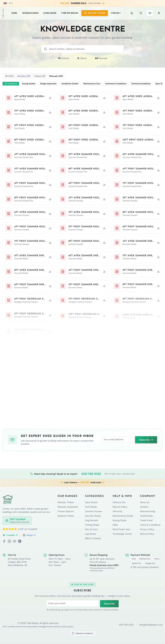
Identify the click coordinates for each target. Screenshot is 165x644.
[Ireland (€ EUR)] (11, 3)
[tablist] (34, 76)
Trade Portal (146, 520)
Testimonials (146, 516)
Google (29, 535)
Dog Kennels (92, 520)
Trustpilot (10, 535)
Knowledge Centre (122, 534)
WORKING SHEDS (30, 13)
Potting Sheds (92, 525)
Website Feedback (82, 633)
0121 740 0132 (91, 474)
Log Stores (91, 534)
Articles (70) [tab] (24, 76)
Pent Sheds (91, 507)
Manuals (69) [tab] (56, 76)
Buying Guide (120, 520)
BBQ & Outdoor (93, 538)
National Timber (66, 516)
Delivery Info (119, 502)
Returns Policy (120, 507)
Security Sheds (93, 516)
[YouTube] (15, 541)
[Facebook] (4, 541)
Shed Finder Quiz (121, 529)
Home (14, 13)
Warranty (117, 511)
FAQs (115, 525)
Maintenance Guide (123, 516)
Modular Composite (68, 507)
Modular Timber (66, 502)
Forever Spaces (70, 13)
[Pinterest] (20, 541)
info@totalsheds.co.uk (151, 625)
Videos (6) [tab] (40, 76)
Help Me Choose (95, 13)
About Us (145, 502)
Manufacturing (148, 511)
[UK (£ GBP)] (5, 3)
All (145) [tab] (9, 76)
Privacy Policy (147, 529)
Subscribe (146, 439)
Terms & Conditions (150, 525)
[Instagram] (9, 541)
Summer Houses (94, 511)
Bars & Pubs (91, 529)
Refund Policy (147, 534)
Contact (116, 13)
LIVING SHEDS (50, 13)
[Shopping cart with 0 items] (150, 13)
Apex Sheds (91, 502)
